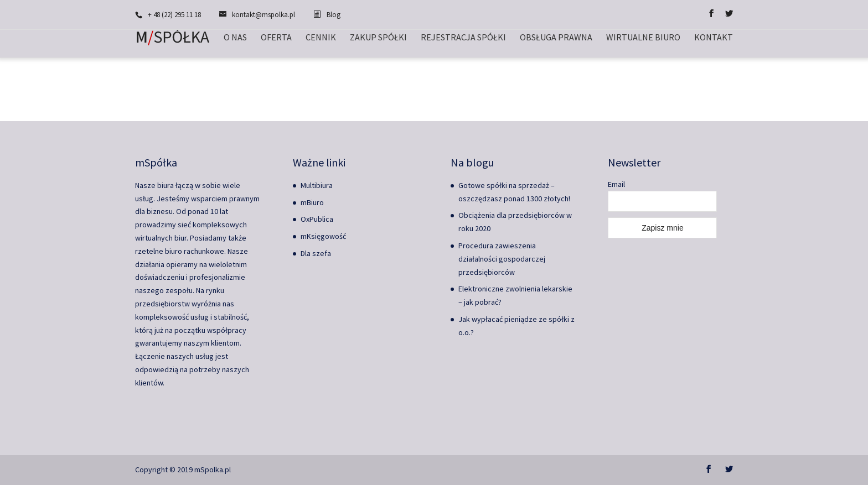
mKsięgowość (323, 236)
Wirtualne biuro (643, 38)
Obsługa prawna (556, 38)
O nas (235, 38)
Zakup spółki (378, 38)
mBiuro (312, 202)
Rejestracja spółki (463, 38)
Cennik (321, 38)
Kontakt (714, 38)
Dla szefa (316, 253)
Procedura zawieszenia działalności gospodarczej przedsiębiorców (502, 259)
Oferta (276, 38)
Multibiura (317, 185)
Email (616, 184)
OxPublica (317, 219)
